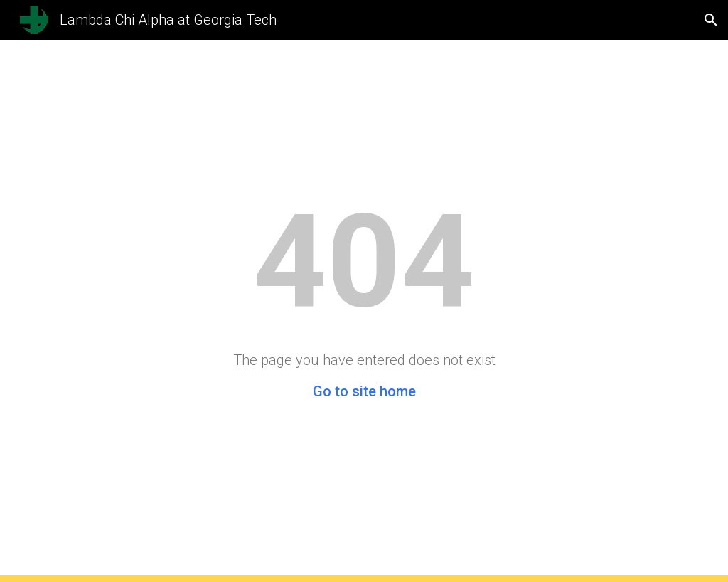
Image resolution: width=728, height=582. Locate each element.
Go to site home (364, 391)
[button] (711, 20)
